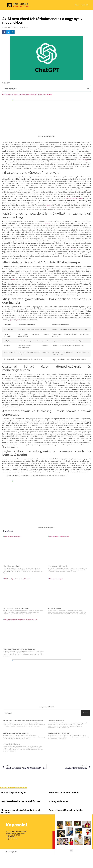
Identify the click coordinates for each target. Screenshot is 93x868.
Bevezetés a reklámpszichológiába (66, 810)
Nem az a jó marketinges (56, 721)
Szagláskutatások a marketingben (59, 733)
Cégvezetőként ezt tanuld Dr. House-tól (16, 733)
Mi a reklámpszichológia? (11, 566)
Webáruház (85, 5)
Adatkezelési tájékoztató (11, 852)
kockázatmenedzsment (74, 199)
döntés (73, 250)
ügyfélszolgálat (15, 320)
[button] (4, 32)
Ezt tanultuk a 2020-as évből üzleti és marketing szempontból (23, 721)
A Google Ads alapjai (54, 608)
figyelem (48, 223)
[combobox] (42, 713)
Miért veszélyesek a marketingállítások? (16, 608)
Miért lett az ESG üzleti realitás (58, 566)
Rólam (77, 5)
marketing (83, 160)
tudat (48, 205)
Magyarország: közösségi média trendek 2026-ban (19, 649)
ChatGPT (7, 83)
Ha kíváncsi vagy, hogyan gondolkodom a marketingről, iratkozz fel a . (27, 95)
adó (14, 280)
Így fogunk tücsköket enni (12, 744)
